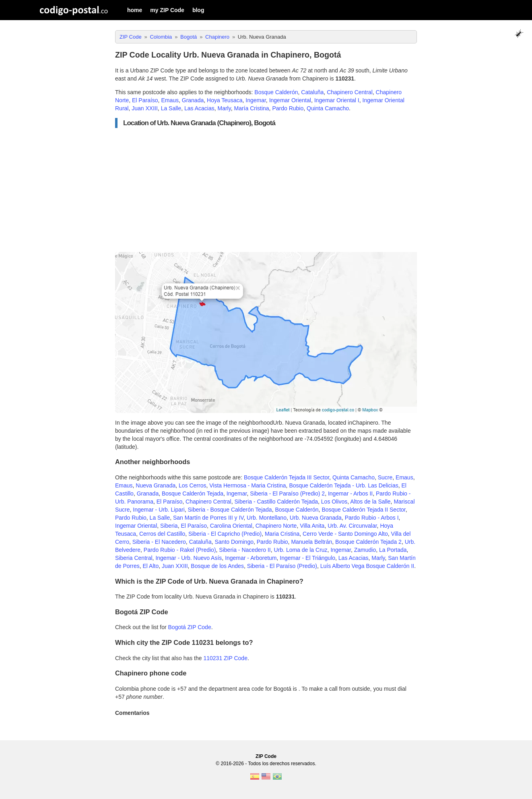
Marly (224, 108)
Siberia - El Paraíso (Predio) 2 (287, 493)
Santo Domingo (234, 542)
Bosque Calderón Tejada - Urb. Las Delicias (343, 485)
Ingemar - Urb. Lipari (159, 510)
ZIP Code (266, 756)
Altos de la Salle (370, 502)
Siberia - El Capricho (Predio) (225, 534)
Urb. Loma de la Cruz (301, 550)
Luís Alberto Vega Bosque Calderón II (367, 566)
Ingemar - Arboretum (251, 558)
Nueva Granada (156, 485)
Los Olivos (334, 502)
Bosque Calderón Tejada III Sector (287, 477)
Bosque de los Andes (217, 566)
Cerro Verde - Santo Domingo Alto (345, 534)
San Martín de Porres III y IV (208, 518)
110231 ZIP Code (225, 658)
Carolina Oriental (231, 526)
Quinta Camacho (328, 108)
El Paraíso (145, 100)
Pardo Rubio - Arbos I (372, 518)
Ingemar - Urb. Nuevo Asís (189, 558)
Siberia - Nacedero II (245, 550)
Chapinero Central (350, 92)
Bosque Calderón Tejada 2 (368, 542)
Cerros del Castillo (162, 534)
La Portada (393, 550)
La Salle (171, 108)
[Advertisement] (266, 190)
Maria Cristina (282, 534)
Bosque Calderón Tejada (193, 493)
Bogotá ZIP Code (190, 627)
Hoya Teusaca (225, 100)
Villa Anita (312, 526)
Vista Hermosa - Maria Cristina (247, 485)
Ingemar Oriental (290, 100)
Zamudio (365, 550)
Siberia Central (134, 558)
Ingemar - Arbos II (350, 493)
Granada (193, 100)
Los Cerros (192, 485)
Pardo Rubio (288, 108)
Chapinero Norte (276, 526)
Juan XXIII (145, 108)
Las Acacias (199, 108)
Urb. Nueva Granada (316, 518)
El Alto (151, 566)
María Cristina (251, 108)
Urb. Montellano (267, 518)
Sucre (385, 477)
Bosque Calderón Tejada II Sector (363, 510)
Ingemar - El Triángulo (307, 558)
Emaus (170, 100)
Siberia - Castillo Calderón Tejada (276, 502)
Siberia (169, 526)
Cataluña (312, 92)
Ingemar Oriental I (337, 100)
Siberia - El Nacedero (159, 542)
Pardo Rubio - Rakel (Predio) (180, 550)
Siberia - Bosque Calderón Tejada (230, 510)
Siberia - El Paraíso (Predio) (282, 566)
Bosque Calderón (276, 92)
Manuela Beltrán (311, 542)
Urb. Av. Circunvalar (352, 526)
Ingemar (256, 100)
